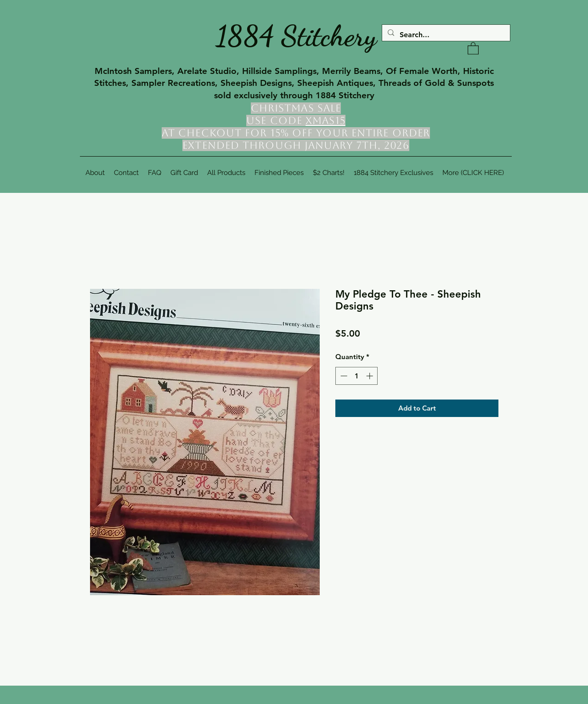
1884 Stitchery (296, 36)
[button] (473, 48)
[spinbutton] (357, 376)
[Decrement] (343, 376)
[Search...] (445, 35)
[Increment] (370, 376)
